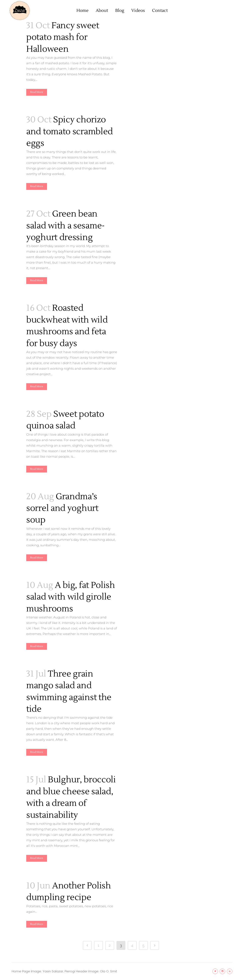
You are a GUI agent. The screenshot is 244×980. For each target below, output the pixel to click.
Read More (37, 92)
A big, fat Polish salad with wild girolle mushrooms (71, 597)
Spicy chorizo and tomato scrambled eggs (70, 131)
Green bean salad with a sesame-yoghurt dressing (66, 226)
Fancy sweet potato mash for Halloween (63, 37)
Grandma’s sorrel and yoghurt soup (62, 508)
